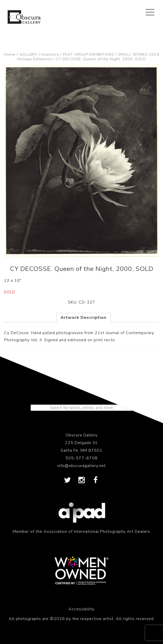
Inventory (50, 54)
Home (10, 54)
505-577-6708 (81, 458)
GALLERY (28, 54)
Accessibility (81, 609)
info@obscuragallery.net (81, 466)
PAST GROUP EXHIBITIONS (89, 54)
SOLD (10, 292)
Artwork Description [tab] (84, 318)
